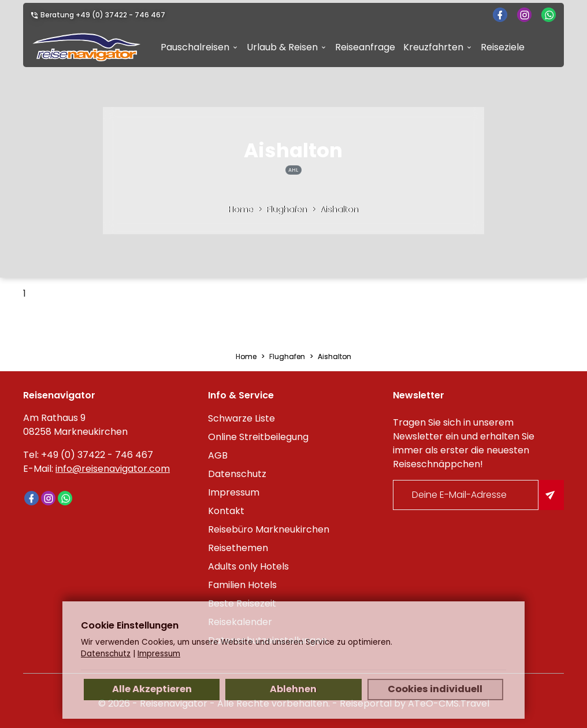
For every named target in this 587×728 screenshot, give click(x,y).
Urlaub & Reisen (282, 47)
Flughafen (287, 209)
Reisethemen (238, 548)
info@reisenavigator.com (113, 469)
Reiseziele (503, 47)
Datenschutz (237, 474)
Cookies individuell (435, 689)
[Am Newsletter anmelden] (551, 495)
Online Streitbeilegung (258, 437)
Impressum (234, 492)
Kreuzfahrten (433, 47)
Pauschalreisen (195, 47)
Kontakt (226, 511)
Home (241, 209)
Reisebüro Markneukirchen (269, 529)
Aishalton (339, 209)
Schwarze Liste (242, 418)
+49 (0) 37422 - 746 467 (120, 15)
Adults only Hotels (248, 566)
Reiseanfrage (365, 47)
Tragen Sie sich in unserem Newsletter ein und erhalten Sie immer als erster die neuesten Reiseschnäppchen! (464, 443)
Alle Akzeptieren (152, 689)
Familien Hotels (242, 585)
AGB (218, 455)
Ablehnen (293, 689)
